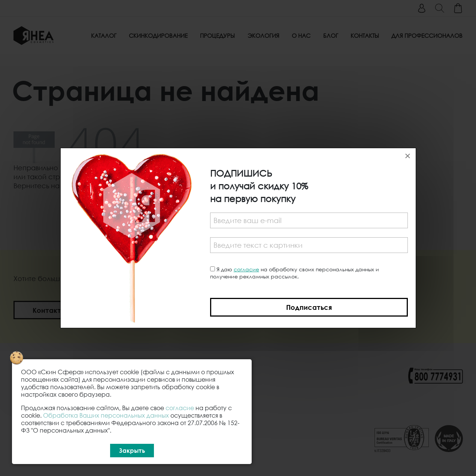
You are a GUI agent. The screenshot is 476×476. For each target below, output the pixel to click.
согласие (246, 269)
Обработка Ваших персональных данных (106, 415)
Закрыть (132, 451)
